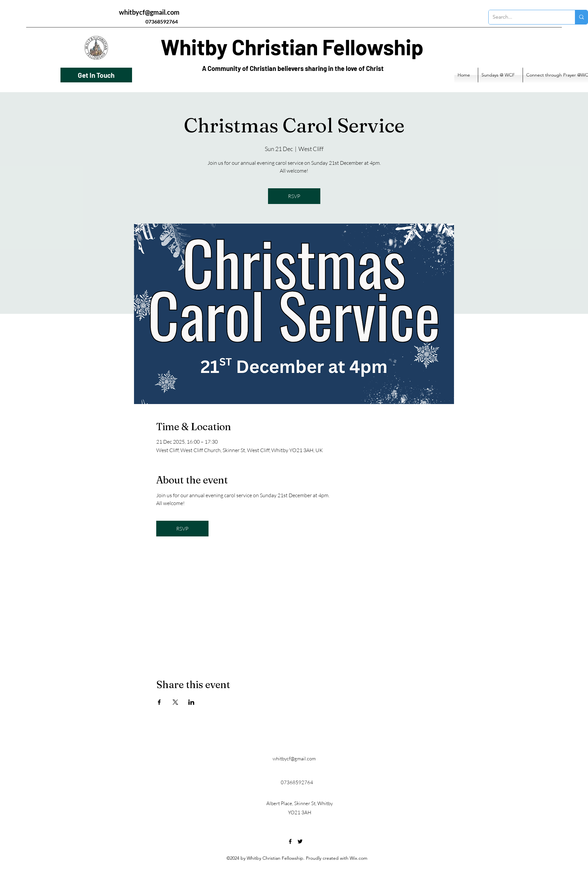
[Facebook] (290, 841)
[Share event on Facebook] (159, 702)
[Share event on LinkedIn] (191, 702)
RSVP (294, 196)
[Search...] (527, 17)
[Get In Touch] (96, 75)
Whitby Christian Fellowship (292, 47)
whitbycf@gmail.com (149, 12)
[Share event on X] (175, 702)
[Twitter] (300, 841)
